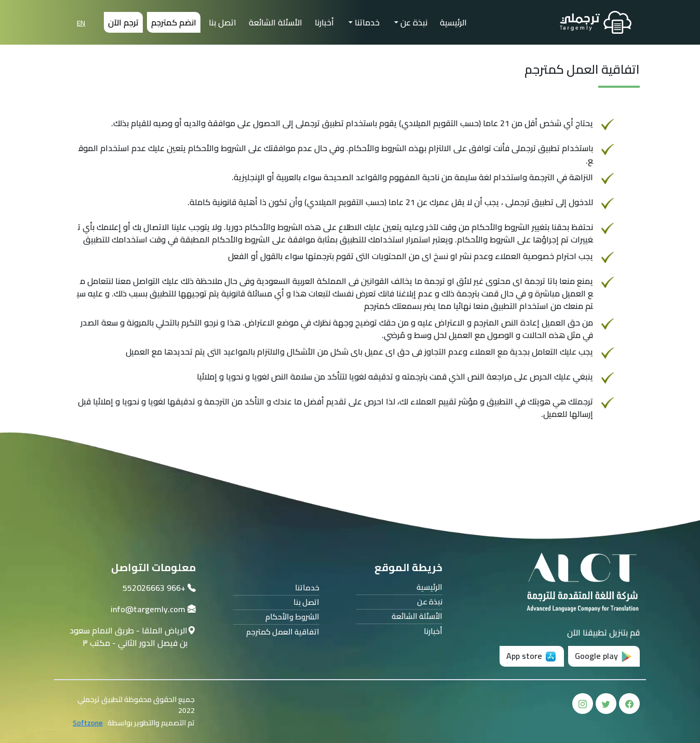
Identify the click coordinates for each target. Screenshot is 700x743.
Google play (604, 656)
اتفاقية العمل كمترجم (283, 632)
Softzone (88, 723)
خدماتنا (366, 22)
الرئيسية (453, 22)
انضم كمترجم (174, 22)
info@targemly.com (148, 609)
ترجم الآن (123, 22)
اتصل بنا (223, 22)
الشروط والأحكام (292, 617)
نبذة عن (413, 22)
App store (532, 656)
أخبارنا (324, 22)
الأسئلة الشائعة (275, 22)
